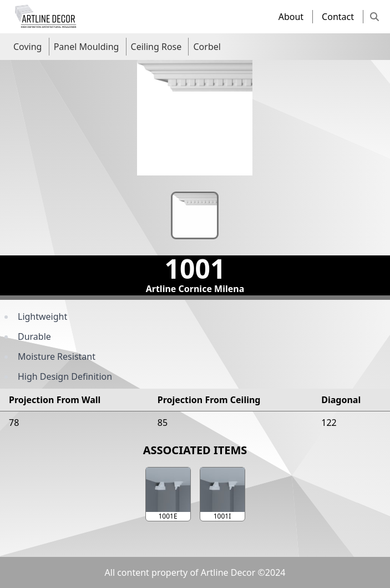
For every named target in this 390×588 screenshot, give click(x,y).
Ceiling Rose (156, 47)
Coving (27, 47)
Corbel (207, 47)
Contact (338, 17)
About (291, 17)
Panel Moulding (87, 47)
